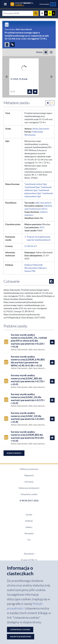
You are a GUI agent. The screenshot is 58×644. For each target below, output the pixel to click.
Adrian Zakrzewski (41, 129)
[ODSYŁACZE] (12, 45)
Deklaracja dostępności (29, 488)
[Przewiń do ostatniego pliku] (51, 77)
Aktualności (29, 554)
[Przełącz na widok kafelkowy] (46, 52)
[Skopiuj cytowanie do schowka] (52, 281)
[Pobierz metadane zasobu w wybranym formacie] (50, 103)
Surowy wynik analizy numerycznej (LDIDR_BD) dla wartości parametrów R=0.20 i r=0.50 (27, 436)
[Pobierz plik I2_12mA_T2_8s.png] (30, 92)
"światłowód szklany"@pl (35, 184)
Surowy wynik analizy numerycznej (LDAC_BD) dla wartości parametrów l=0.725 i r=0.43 (28, 380)
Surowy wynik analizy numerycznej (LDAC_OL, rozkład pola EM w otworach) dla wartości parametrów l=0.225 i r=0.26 (29, 341)
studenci (43, 212)
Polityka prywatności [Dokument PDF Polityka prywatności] (29, 469)
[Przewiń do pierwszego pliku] (7, 77)
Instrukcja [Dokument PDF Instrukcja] (29, 482)
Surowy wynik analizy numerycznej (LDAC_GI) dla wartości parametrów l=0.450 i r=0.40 (28, 417)
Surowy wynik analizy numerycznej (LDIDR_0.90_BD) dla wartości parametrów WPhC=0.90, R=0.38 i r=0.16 (28, 361)
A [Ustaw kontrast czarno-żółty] (54, 13)
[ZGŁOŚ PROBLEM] (7, 45)
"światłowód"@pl (32, 187)
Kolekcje (29, 521)
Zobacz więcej (14, 453)
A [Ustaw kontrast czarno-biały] (46, 13)
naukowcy (29, 215)
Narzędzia (29, 533)
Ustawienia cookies (29, 494)
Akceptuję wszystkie (21, 637)
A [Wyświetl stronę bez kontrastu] (42, 13)
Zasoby (29, 515)
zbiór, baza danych (43, 203)
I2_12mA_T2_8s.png (19, 79)
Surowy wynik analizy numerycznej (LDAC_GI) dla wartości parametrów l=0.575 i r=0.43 (28, 399)
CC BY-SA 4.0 (31, 246)
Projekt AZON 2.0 (29, 560)
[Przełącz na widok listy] (51, 52)
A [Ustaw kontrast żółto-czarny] (50, 13)
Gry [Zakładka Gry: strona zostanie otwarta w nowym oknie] (29, 540)
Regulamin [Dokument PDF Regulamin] (29, 475)
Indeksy (29, 527)
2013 (42, 227)
